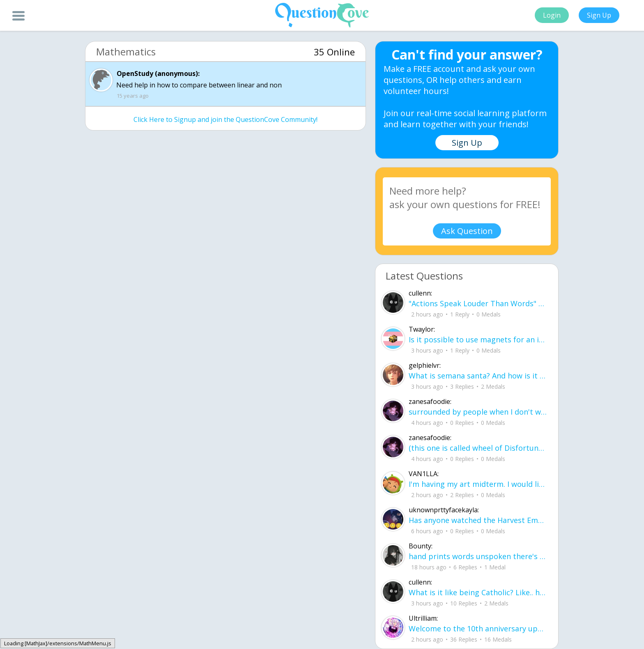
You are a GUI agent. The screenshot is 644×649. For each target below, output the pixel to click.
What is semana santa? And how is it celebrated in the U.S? (478, 376)
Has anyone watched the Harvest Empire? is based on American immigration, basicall (478, 520)
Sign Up (599, 15)
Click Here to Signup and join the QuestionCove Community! (225, 119)
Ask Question (467, 231)
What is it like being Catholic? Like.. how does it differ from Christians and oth (478, 592)
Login (552, 15)
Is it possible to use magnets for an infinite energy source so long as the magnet (478, 339)
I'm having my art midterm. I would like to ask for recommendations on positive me (478, 484)
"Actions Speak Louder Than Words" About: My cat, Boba (478, 303)
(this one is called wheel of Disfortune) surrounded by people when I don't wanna (478, 448)
